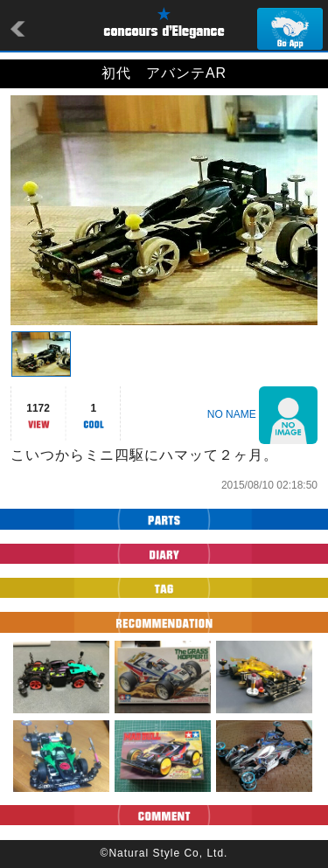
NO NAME (232, 414)
